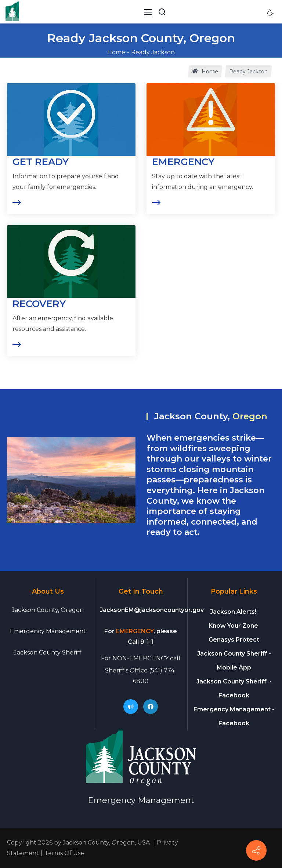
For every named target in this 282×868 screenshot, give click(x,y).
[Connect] (256, 850)
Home (116, 52)
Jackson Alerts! (233, 612)
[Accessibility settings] (271, 12)
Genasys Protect (234, 640)
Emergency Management (48, 631)
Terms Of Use (64, 853)
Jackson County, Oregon (48, 610)
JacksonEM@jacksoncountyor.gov (152, 610)
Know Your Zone (234, 626)
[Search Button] (162, 12)
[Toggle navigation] (148, 12)
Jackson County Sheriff (48, 652)
